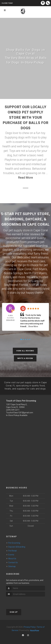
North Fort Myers (35, 273)
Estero (7, 277)
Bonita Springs (13, 273)
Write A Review (25, 358)
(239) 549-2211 (13, 409)
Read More (26, 178)
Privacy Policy (30, 626)
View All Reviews (25, 350)
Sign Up (14, 611)
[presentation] (21, 601)
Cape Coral (24, 269)
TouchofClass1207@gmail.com (20, 412)
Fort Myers (40, 269)
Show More (33, 326)
